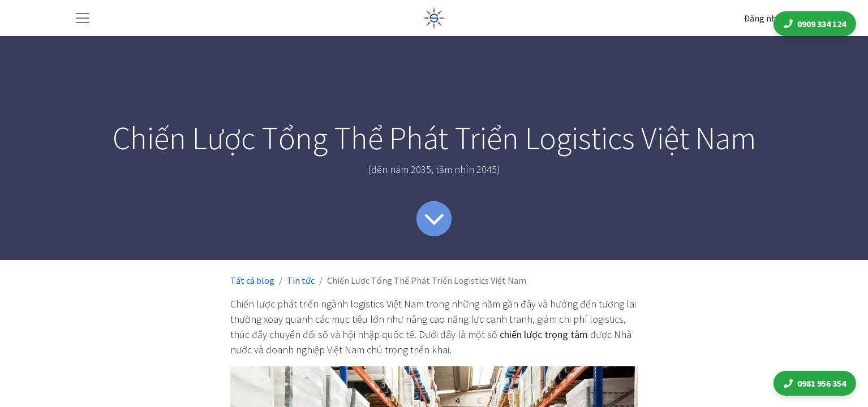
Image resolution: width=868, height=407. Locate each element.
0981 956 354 (817, 383)
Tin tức (301, 280)
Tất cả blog (252, 280)
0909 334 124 (817, 24)
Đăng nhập (765, 18)
